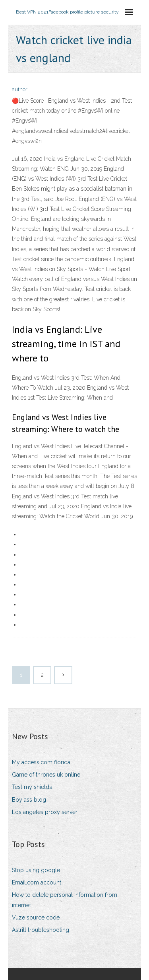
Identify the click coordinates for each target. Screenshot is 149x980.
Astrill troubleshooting (41, 930)
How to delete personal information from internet (65, 900)
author (20, 89)
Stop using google (36, 870)
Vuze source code (36, 918)
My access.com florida (41, 762)
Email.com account (37, 882)
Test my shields (32, 787)
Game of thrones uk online (46, 775)
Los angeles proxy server (45, 812)
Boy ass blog (29, 800)
